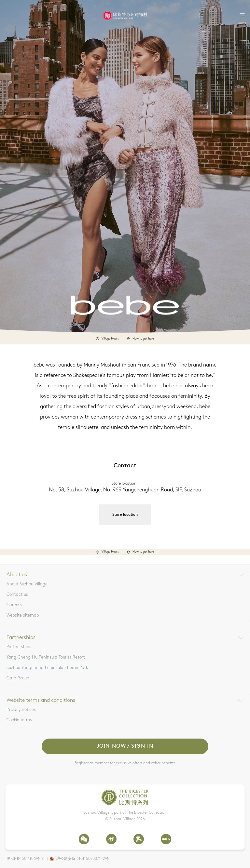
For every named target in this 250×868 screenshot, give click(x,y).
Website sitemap (23, 615)
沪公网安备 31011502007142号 (82, 859)
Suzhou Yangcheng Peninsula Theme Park (47, 668)
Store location (125, 515)
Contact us (17, 595)
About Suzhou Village (27, 584)
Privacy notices (21, 710)
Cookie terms (19, 720)
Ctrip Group (18, 678)
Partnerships (19, 647)
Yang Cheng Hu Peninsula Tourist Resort (46, 657)
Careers (14, 605)
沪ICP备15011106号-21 (26, 859)
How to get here (140, 339)
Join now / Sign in (125, 746)
